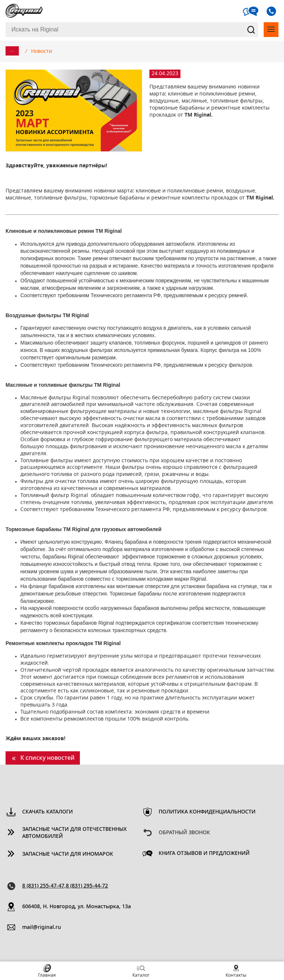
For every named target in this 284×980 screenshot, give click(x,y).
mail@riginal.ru (42, 927)
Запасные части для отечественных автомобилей (75, 833)
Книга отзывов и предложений (204, 853)
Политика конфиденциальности (207, 812)
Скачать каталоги (48, 812)
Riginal (24, 11)
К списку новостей (48, 758)
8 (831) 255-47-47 (43, 886)
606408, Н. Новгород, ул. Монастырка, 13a (77, 907)
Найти (251, 30)
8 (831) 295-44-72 (87, 886)
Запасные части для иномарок (68, 854)
